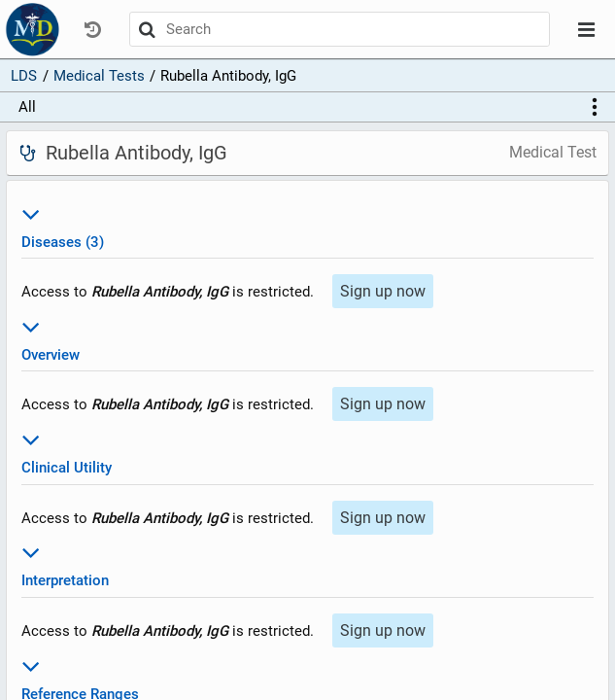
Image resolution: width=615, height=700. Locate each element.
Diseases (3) (307, 225)
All (27, 107)
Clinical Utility (307, 451)
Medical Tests (99, 76)
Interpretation (307, 563)
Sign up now (383, 291)
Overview (307, 338)
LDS (24, 76)
